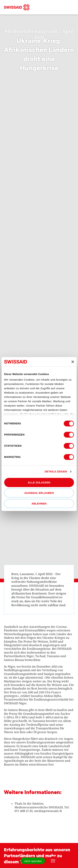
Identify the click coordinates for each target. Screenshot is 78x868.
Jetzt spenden (33, 861)
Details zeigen (56, 472)
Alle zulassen (39, 482)
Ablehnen (39, 503)
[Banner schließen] (73, 362)
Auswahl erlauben (39, 493)
